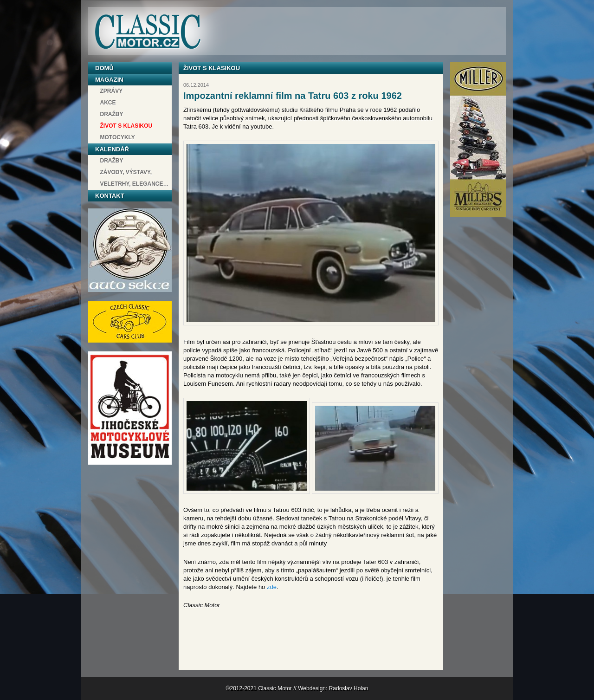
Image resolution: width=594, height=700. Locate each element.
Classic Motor (148, 32)
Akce (108, 103)
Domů (104, 68)
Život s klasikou (126, 126)
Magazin (109, 80)
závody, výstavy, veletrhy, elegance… (135, 178)
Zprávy (112, 91)
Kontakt (110, 196)
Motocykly (118, 137)
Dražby (112, 114)
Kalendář (112, 149)
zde (272, 587)
